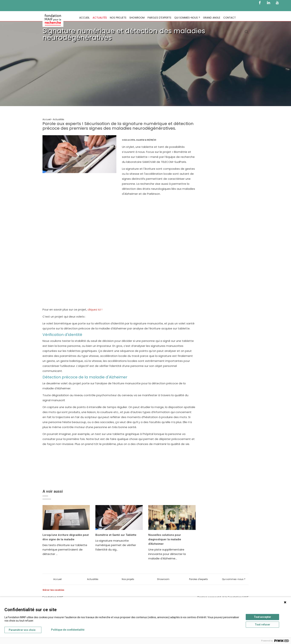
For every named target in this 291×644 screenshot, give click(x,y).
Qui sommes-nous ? (187, 18)
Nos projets (118, 18)
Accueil (84, 18)
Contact (229, 18)
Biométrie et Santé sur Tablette (116, 535)
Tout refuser (263, 625)
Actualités (100, 18)
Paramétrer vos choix (22, 630)
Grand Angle (212, 18)
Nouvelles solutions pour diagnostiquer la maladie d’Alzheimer (165, 540)
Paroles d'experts (159, 18)
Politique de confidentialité (68, 630)
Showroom (137, 18)
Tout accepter (263, 617)
